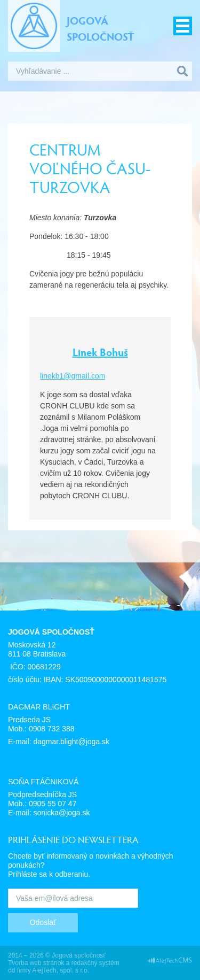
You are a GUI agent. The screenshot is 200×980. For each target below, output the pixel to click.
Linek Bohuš (100, 352)
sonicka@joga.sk (61, 813)
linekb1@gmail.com (73, 376)
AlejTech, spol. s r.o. (61, 970)
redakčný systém (95, 963)
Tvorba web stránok (36, 963)
